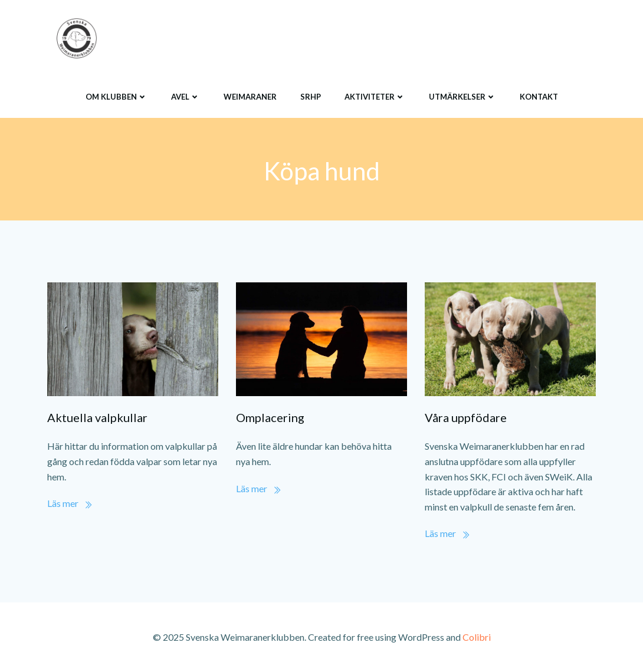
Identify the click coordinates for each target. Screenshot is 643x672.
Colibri (477, 637)
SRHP (311, 97)
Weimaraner (250, 97)
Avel (186, 97)
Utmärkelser (462, 97)
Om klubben (117, 97)
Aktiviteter (375, 97)
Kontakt (539, 97)
